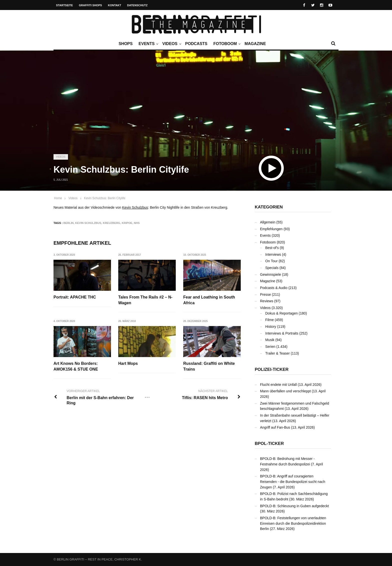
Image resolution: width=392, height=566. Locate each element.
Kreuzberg (111, 223)
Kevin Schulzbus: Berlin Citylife (105, 198)
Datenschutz (137, 5)
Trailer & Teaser (277, 353)
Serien (270, 347)
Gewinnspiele (270, 274)
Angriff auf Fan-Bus (275, 427)
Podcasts (196, 44)
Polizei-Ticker (272, 369)
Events (148, 44)
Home (58, 198)
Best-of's (272, 248)
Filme (269, 320)
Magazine (255, 44)
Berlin (69, 223)
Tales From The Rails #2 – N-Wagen (145, 300)
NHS (137, 223)
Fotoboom (226, 44)
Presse (265, 295)
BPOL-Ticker (269, 444)
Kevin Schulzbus (135, 207)
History (271, 327)
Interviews (273, 254)
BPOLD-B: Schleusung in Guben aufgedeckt (294, 506)
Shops (125, 44)
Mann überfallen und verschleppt (285, 391)
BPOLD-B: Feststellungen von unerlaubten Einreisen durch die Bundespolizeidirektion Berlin (293, 523)
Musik (270, 340)
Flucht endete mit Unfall (278, 385)
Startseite (64, 5)
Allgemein (268, 222)
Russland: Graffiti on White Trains (209, 366)
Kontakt (115, 5)
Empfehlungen (271, 229)
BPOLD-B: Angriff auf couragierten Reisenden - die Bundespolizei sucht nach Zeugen (293, 482)
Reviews (267, 301)
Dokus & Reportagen (281, 313)
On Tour (271, 261)
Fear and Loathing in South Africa (209, 300)
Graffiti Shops (90, 5)
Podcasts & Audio (274, 288)
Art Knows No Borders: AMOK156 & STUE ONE (76, 366)
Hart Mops (128, 363)
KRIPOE (127, 223)
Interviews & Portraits (282, 333)
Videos (171, 44)
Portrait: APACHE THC (75, 297)
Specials (272, 268)
